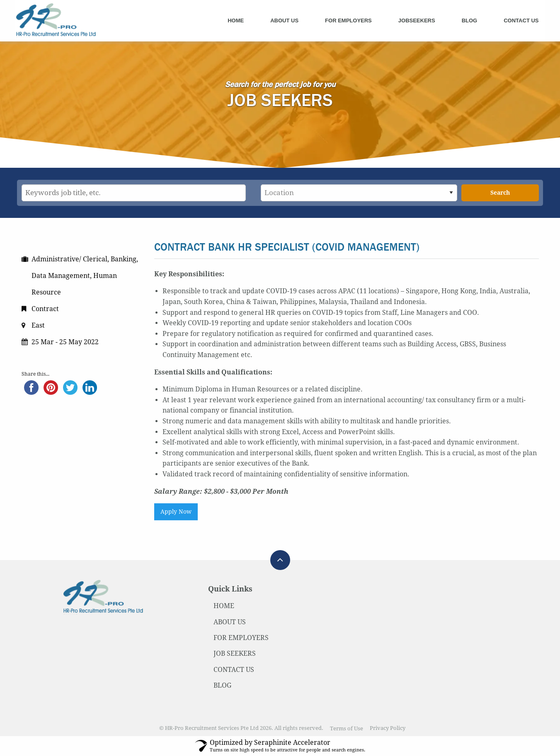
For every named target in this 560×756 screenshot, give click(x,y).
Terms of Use (347, 728)
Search (500, 193)
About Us (284, 21)
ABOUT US (230, 622)
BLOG (222, 685)
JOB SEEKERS (235, 653)
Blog (470, 21)
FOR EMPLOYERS (241, 638)
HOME (224, 606)
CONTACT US (234, 670)
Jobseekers (417, 21)
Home (236, 21)
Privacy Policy (388, 728)
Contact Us (521, 21)
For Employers (348, 21)
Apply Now (176, 512)
